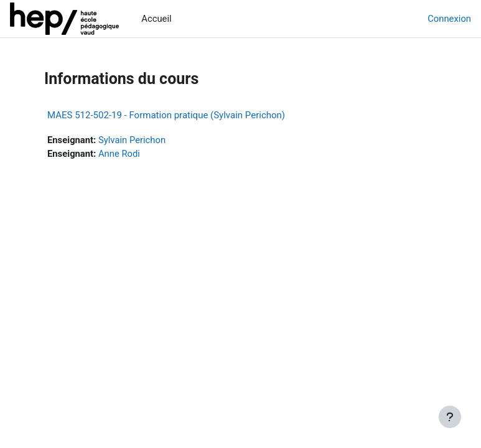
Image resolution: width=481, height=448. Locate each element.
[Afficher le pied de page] (450, 417)
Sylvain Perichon (132, 140)
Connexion (449, 19)
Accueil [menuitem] (156, 19)
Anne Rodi (119, 154)
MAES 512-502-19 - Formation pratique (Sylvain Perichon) (166, 115)
